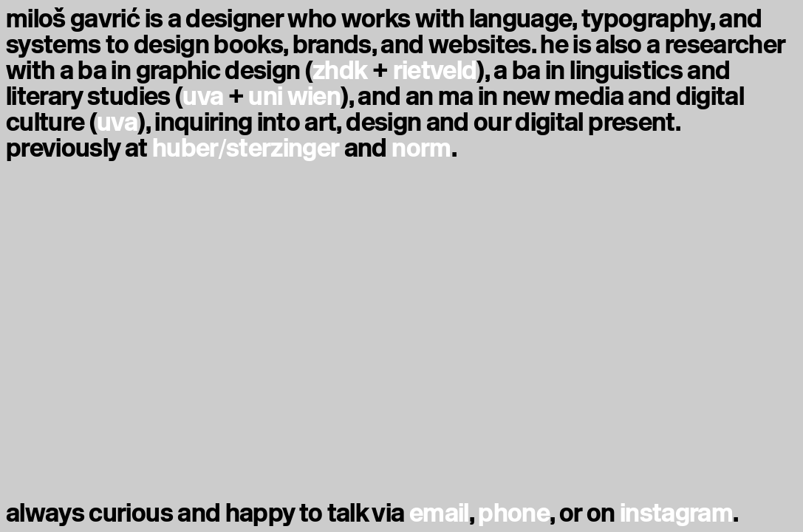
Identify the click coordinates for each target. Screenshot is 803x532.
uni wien (294, 96)
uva (203, 96)
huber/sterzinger (246, 148)
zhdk (340, 71)
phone (514, 513)
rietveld (435, 71)
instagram (676, 513)
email (439, 513)
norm (421, 148)
